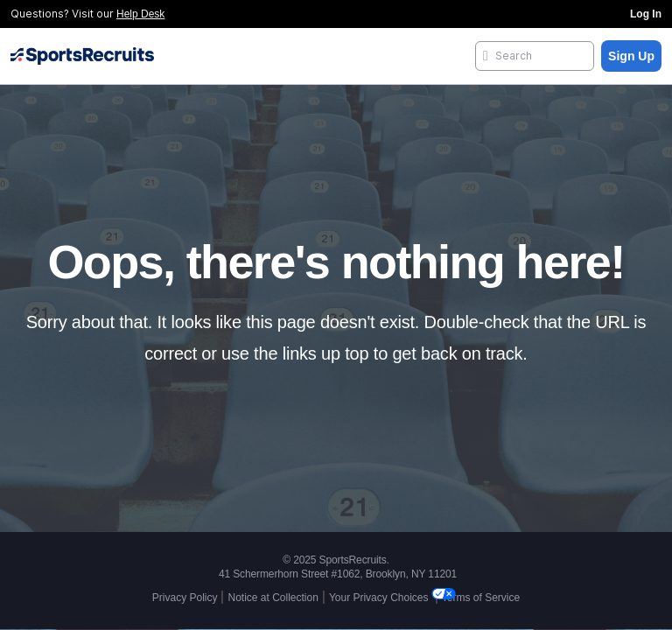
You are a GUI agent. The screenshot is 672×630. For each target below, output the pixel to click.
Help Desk (140, 14)
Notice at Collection (273, 598)
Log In (646, 14)
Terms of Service (481, 598)
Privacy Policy (185, 598)
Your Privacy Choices (380, 598)
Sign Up (631, 56)
